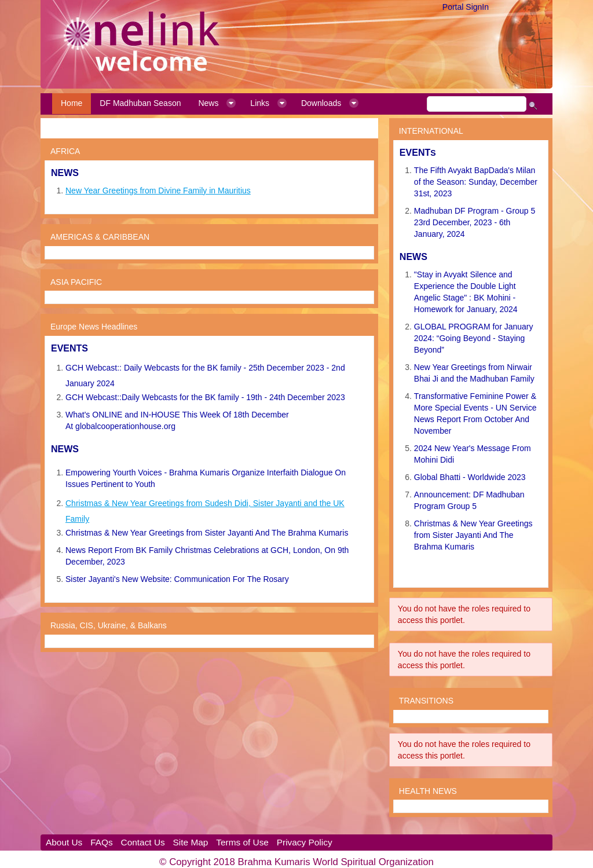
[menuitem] (72, 104)
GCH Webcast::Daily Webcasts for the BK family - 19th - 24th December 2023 (205, 397)
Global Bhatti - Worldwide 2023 (470, 477)
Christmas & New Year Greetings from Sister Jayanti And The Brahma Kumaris (207, 533)
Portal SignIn (466, 7)
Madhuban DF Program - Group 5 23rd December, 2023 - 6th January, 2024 (475, 222)
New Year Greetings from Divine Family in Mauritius (158, 191)
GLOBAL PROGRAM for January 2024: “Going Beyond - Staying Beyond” (474, 338)
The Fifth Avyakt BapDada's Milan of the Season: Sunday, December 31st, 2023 (476, 182)
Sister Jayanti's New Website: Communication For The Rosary (177, 579)
